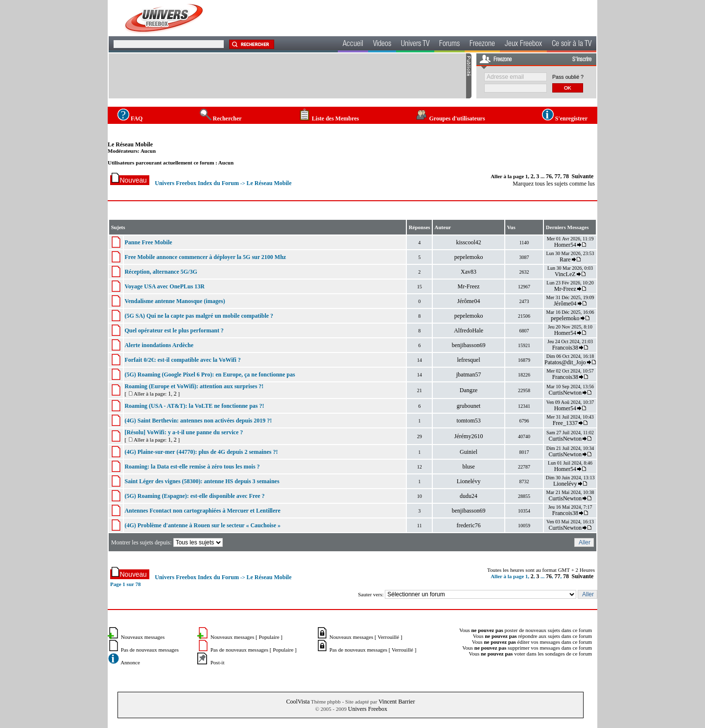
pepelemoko (469, 257)
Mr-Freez (469, 286)
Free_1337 (565, 423)
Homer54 (565, 245)
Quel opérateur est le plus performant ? (174, 330)
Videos (382, 45)
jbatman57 (469, 375)
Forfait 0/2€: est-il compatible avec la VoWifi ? (182, 360)
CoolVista (298, 702)
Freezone (482, 45)
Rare (565, 259)
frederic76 (468, 525)
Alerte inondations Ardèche (159, 345)
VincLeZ (565, 274)
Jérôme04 (469, 301)
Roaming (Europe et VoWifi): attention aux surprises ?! (194, 386)
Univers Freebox (368, 709)
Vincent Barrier (397, 702)
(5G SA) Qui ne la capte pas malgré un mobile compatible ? (199, 316)
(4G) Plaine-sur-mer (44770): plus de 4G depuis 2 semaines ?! (201, 452)
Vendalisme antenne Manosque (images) (175, 301)
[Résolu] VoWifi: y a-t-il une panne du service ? (184, 432)
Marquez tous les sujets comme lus (554, 184)
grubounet (469, 406)
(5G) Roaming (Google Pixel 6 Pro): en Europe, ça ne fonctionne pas (210, 375)
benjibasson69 (469, 345)
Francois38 (565, 348)
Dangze (469, 390)
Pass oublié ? (568, 77)
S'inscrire (582, 60)
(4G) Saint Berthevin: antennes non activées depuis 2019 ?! (198, 421)
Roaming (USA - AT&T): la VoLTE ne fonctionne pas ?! (194, 406)
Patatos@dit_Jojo (565, 362)
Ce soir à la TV (572, 45)
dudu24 (469, 496)
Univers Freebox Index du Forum (197, 183)
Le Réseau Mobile (130, 144)
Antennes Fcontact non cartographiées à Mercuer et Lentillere (202, 511)
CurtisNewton (565, 393)
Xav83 (469, 272)
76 (549, 176)
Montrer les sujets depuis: (168, 542)
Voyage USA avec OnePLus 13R (164, 286)
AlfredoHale (469, 330)
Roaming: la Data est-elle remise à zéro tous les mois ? (192, 467)
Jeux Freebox (523, 45)
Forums (449, 45)
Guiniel (469, 452)
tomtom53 (468, 421)
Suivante (583, 176)
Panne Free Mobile (148, 242)
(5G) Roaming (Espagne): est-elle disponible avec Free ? (194, 496)
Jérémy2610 (469, 436)
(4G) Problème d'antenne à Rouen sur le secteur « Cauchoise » (202, 525)
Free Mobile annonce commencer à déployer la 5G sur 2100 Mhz (205, 257)
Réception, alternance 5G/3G (161, 272)
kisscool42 (468, 242)
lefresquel (468, 360)
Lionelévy (469, 481)
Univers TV (415, 45)
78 (566, 176)
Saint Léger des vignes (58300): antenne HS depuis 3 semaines (202, 481)
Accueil (353, 45)
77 (558, 176)
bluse (468, 467)
